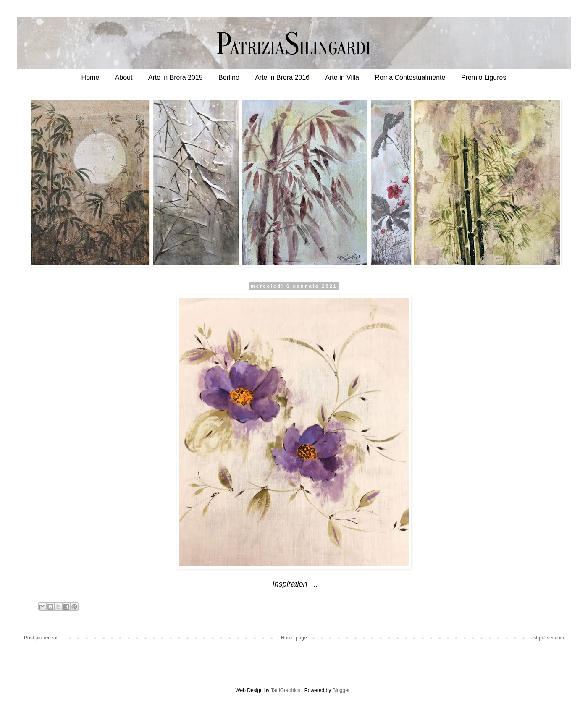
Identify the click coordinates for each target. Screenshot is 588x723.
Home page (294, 638)
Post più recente (42, 638)
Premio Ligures (484, 77)
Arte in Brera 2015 (176, 77)
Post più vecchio (546, 638)
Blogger (341, 690)
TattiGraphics (286, 690)
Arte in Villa (342, 77)
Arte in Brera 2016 (282, 77)
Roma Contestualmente (410, 77)
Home (91, 77)
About (124, 77)
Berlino (229, 77)
